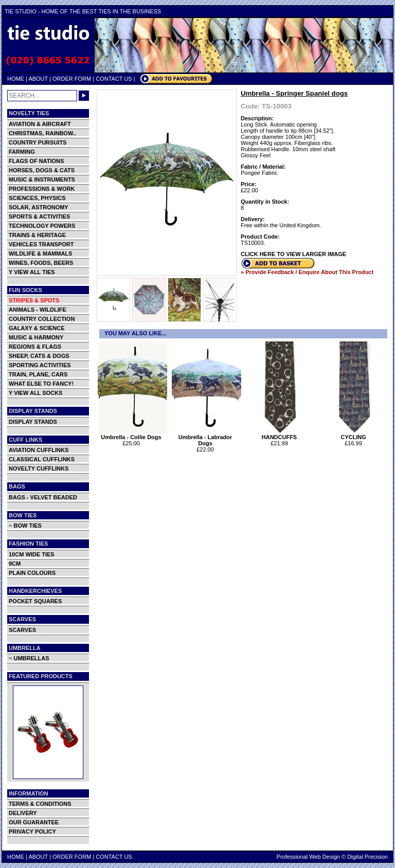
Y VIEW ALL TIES (32, 272)
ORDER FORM (72, 79)
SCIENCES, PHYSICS (37, 198)
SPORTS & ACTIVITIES (39, 216)
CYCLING (355, 435)
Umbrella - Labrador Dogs (207, 438)
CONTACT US (114, 79)
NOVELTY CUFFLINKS (39, 468)
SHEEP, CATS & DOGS (39, 356)
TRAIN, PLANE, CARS (38, 374)
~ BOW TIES (25, 526)
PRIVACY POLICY (32, 831)
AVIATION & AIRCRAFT (40, 124)
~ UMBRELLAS (29, 658)
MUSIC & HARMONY (36, 337)
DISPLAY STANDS (33, 422)
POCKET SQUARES (35, 601)
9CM (15, 564)
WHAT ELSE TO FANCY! (41, 384)
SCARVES (22, 630)
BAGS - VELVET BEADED (43, 497)
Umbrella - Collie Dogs (132, 435)
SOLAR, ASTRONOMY (39, 207)
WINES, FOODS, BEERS (41, 263)
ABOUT (38, 79)
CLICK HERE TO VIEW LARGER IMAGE (293, 254)
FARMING (22, 152)
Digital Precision (367, 857)
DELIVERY (23, 813)
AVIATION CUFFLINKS (39, 450)
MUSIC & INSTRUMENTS (42, 179)
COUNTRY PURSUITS (38, 142)
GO (84, 96)
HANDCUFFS (281, 435)
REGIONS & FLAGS (35, 347)
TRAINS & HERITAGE (37, 235)
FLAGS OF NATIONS (36, 161)
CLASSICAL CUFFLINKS (42, 459)
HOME (16, 79)
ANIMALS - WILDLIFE (38, 310)
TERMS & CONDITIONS (40, 804)
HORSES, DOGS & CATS (42, 170)
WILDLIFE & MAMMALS (40, 254)
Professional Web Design (308, 857)
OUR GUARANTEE (34, 822)
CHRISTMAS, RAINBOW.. (42, 133)
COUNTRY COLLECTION (42, 319)
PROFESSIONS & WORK (42, 189)
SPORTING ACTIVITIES (40, 365)
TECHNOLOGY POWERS (42, 226)
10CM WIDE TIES (32, 554)
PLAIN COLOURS (32, 573)
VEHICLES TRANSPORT (41, 244)
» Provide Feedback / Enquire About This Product (307, 272)
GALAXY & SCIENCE (37, 328)
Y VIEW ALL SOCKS (35, 393)
